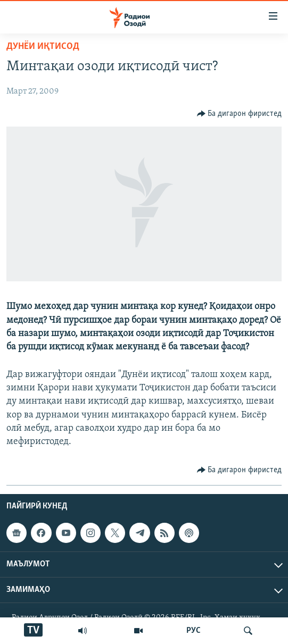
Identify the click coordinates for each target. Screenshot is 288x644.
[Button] (240, 114)
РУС (194, 631)
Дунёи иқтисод (43, 47)
